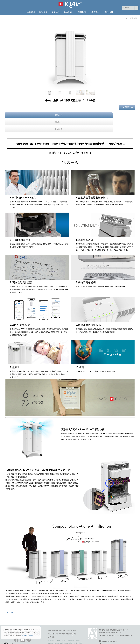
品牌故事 (31, 11)
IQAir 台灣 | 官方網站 (70, 4)
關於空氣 (44, 11)
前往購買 (126, 107)
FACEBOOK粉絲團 (92, 618)
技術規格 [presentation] (113, 115)
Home (127, 19)
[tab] (27, 115)
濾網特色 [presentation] (70, 115)
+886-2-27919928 (108, 626)
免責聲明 (73, 618)
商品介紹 (68, 11)
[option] (70, 53)
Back (11, 597)
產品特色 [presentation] (27, 115)
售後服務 (82, 11)
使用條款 (52, 622)
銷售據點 (95, 11)
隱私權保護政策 (28, 636)
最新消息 (56, 11)
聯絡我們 (109, 11)
